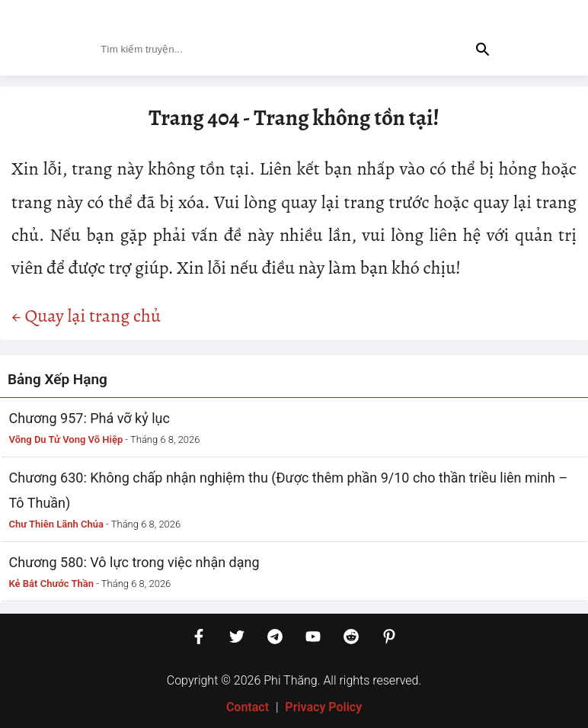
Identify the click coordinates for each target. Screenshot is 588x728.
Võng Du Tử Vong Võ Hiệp (66, 439)
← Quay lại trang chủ (86, 316)
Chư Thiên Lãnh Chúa (56, 524)
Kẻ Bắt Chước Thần (52, 584)
